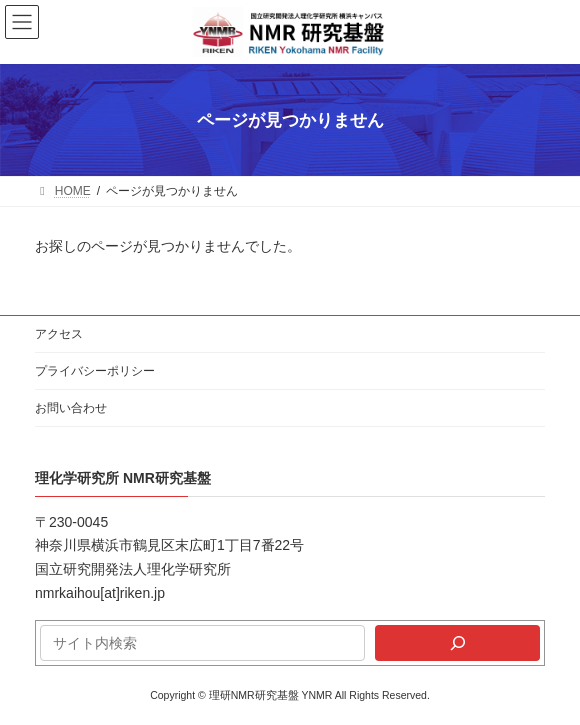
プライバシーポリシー (95, 371)
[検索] (457, 643)
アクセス (59, 334)
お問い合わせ (71, 408)
